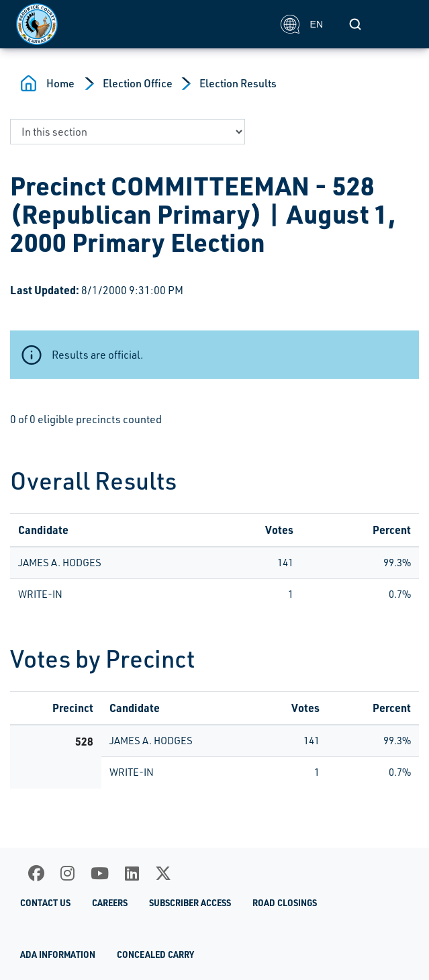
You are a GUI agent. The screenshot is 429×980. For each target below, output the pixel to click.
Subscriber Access (190, 903)
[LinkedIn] (132, 873)
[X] (163, 873)
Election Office (138, 83)
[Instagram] (67, 873)
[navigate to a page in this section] (128, 132)
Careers (110, 903)
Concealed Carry (155, 954)
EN (302, 24)
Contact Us (45, 903)
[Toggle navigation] (398, 24)
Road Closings (285, 903)
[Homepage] (141, 24)
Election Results (238, 83)
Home (60, 83)
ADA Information (58, 954)
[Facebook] (36, 873)
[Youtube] (100, 873)
